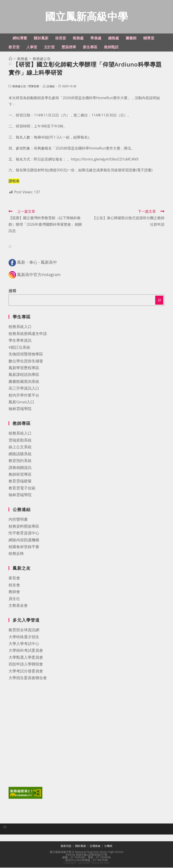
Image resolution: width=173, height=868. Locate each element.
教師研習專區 (20, 475)
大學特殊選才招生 (24, 637)
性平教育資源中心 (24, 533)
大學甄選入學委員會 (26, 658)
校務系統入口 (20, 327)
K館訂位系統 (19, 348)
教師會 (14, 592)
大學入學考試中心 (24, 644)
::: (7, 37)
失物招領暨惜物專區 (26, 354)
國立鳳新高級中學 (86, 17)
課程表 (14, 181)
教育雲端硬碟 (20, 481)
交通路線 (95, 846)
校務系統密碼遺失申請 (28, 334)
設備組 (51, 87)
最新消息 (66, 846)
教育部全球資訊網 (24, 630)
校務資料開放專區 (24, 527)
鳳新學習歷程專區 (24, 368)
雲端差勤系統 (20, 441)
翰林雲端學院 (20, 409)
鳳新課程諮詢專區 (24, 375)
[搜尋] (159, 301)
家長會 (14, 578)
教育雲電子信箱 (22, 488)
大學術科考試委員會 (26, 651)
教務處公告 (19, 87)
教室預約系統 (20, 461)
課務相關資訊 (20, 468)
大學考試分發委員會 (26, 671)
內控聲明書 (18, 520)
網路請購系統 (20, 454)
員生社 (14, 599)
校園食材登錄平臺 (24, 547)
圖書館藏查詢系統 (24, 382)
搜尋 (12, 291)
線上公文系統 (20, 447)
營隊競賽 (34, 87)
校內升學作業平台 (24, 396)
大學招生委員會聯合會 (28, 678)
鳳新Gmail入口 (21, 402)
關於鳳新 (81, 846)
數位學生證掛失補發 (26, 361)
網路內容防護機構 (24, 540)
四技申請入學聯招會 (26, 664)
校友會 (14, 585)
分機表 (108, 846)
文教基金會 (18, 606)
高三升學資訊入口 (24, 389)
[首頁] (10, 59)
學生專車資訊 (20, 341)
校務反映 (16, 554)
